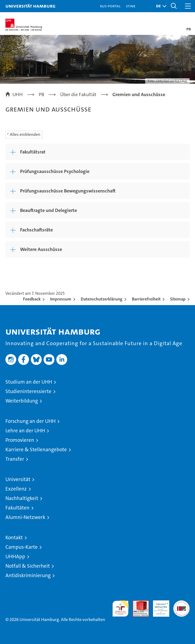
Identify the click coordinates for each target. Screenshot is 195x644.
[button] (160, 6)
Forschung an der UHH (30, 421)
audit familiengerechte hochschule (121, 609)
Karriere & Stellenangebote (36, 450)
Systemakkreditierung (181, 603)
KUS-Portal (110, 6)
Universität (18, 479)
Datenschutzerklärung (102, 299)
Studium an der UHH (29, 382)
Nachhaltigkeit (22, 498)
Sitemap (178, 299)
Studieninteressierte (28, 391)
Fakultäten (17, 508)
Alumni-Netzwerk (25, 517)
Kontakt (14, 537)
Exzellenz (16, 489)
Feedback (32, 299)
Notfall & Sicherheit (28, 566)
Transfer (15, 459)
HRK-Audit (158, 606)
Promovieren (20, 440)
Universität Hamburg (30, 6)
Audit (138, 603)
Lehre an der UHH (25, 431)
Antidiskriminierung (28, 575)
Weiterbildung (22, 401)
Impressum (61, 299)
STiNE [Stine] (131, 6)
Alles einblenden (25, 134)
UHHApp (15, 556)
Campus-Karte (22, 547)
